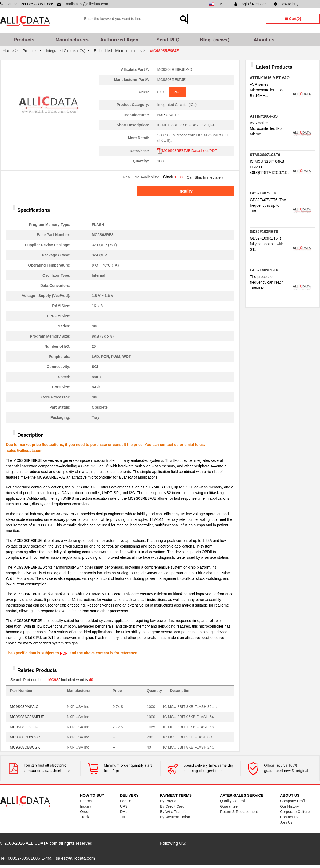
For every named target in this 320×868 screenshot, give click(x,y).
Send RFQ (168, 40)
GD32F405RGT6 (264, 270)
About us (264, 40)
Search (86, 801)
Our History (289, 806)
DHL (124, 812)
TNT (124, 817)
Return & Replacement (239, 812)
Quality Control (232, 801)
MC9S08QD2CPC (25, 737)
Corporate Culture (295, 812)
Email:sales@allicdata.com (86, 4)
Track (85, 817)
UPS (124, 806)
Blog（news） (216, 40)
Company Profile (294, 801)
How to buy (286, 4)
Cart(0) (293, 19)
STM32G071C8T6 (265, 155)
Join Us (286, 822)
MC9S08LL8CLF (24, 727)
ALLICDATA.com (41, 843)
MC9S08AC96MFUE (27, 717)
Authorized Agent (120, 40)
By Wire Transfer (174, 812)
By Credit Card (172, 806)
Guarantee (229, 806)
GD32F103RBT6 (264, 232)
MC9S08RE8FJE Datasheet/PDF (187, 151)
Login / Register (250, 4)
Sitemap (313, 4)
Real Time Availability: (141, 177)
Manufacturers (72, 40)
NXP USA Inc (168, 115)
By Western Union (175, 817)
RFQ (177, 92)
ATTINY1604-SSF (265, 116)
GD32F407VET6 (264, 193)
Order (85, 812)
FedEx (125, 801)
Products (24, 40)
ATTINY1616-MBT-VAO (270, 78)
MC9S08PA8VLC (24, 707)
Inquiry (185, 191)
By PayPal (169, 801)
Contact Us (289, 817)
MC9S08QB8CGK (25, 747)
